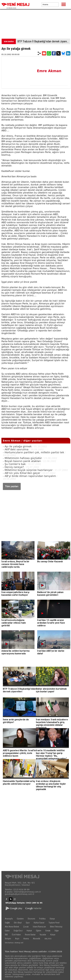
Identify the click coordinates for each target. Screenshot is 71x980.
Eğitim (39, 931)
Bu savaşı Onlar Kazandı (50, 561)
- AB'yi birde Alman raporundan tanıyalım (29, 476)
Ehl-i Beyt (18, 923)
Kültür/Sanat (39, 923)
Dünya (52, 919)
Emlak (48, 931)
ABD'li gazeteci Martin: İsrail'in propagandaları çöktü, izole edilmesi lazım (19, 753)
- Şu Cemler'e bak (14, 464)
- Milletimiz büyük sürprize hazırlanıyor (28, 470)
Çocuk (26, 927)
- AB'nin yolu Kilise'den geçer (22, 473)
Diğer (57, 931)
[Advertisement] (35, 25)
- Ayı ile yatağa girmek (17, 446)
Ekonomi (31, 919)
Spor (28, 923)
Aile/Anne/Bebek (12, 927)
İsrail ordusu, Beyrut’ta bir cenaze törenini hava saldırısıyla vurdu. (15, 564)
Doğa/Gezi (18, 931)
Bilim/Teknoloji (56, 927)
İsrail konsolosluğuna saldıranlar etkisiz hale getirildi (14, 623)
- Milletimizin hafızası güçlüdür (22, 458)
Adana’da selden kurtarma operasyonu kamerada (15, 652)
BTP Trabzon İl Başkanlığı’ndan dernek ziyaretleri (44, 41)
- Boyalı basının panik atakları (22, 461)
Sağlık (7, 923)
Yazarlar (43, 935)
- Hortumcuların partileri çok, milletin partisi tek (33, 452)
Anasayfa (9, 919)
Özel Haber (16, 935)
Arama (26, 939)
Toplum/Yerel (54, 923)
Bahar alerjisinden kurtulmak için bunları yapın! (51, 690)
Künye (53, 935)
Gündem (20, 919)
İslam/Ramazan (39, 927)
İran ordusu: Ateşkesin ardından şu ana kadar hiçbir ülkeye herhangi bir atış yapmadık (51, 785)
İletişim (8, 939)
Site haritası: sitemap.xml (14, 943)
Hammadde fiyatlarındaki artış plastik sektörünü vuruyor (19, 783)
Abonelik (37, 939)
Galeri (7, 931)
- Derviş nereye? (13, 467)
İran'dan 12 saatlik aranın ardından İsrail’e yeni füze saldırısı (51, 623)
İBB (6, 935)
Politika (42, 919)
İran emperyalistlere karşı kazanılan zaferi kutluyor (15, 594)
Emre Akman (49, 71)
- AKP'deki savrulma (16, 449)
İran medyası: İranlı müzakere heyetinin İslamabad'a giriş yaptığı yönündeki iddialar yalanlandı (52, 724)
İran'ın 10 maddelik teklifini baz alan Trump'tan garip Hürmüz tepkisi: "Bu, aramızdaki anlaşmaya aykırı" (51, 754)
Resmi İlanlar (30, 935)
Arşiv (17, 939)
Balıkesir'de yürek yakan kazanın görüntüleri (50, 594)
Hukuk (29, 931)
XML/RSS (48, 939)
